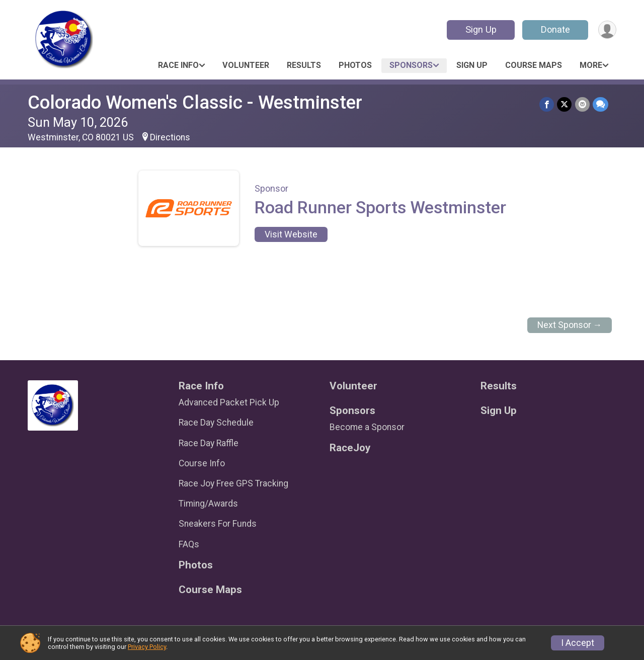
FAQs (189, 544)
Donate (555, 29)
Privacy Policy (147, 647)
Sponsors (411, 65)
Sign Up (480, 29)
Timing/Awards (208, 504)
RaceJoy (350, 448)
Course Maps (534, 65)
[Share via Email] (582, 104)
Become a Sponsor (367, 427)
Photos (355, 65)
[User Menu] (607, 30)
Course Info (202, 463)
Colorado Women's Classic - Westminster (195, 102)
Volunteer (246, 65)
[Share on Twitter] (565, 104)
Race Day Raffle (209, 443)
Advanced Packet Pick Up (229, 402)
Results (304, 65)
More (591, 65)
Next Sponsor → (570, 325)
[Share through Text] (600, 104)
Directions (170, 137)
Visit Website (291, 234)
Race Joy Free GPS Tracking (233, 483)
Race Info (178, 65)
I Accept (578, 643)
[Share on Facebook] (547, 104)
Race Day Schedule (216, 423)
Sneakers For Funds (218, 524)
